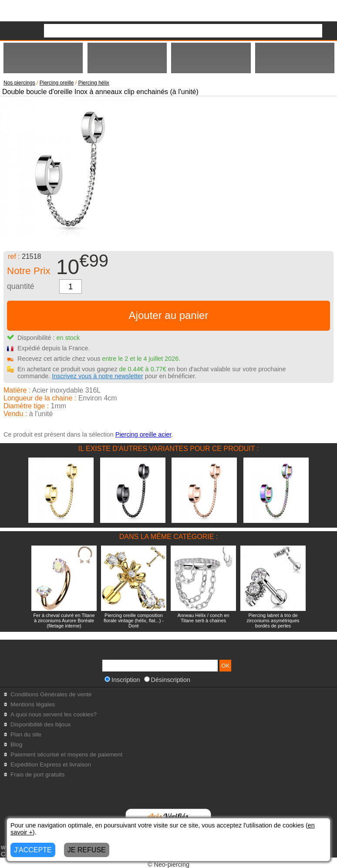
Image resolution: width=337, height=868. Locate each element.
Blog (16, 744)
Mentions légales (33, 704)
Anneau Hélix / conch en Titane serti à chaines (203, 618)
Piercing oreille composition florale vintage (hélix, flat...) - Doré (134, 620)
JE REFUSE (87, 850)
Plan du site (26, 734)
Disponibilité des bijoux (40, 724)
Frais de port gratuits (38, 775)
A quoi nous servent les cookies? (54, 714)
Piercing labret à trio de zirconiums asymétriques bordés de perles (273, 620)
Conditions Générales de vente (51, 694)
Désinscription (167, 680)
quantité (21, 286)
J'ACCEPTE (33, 850)
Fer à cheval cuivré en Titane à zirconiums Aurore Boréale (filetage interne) (64, 620)
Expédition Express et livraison (51, 765)
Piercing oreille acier (143, 434)
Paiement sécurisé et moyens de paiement (66, 754)
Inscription (122, 680)
